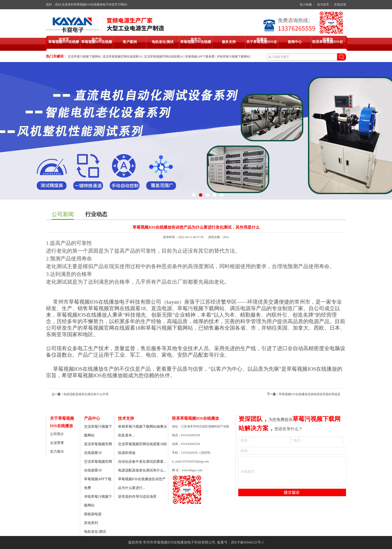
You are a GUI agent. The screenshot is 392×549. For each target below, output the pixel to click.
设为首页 (323, 5)
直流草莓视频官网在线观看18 (122, 57)
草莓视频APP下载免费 (200, 57)
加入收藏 (306, 5)
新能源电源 (93, 514)
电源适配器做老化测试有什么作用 (86, 394)
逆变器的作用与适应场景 (137, 497)
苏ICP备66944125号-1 (247, 542)
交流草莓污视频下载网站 (84, 57)
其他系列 (91, 523)
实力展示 (57, 452)
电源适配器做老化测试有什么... (142, 470)
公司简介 (57, 434)
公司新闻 (63, 214)
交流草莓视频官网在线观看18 (163, 57)
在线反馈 (340, 5)
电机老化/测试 (95, 532)
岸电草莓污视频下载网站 (233, 57)
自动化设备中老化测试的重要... (142, 462)
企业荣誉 (57, 443)
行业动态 (96, 214)
